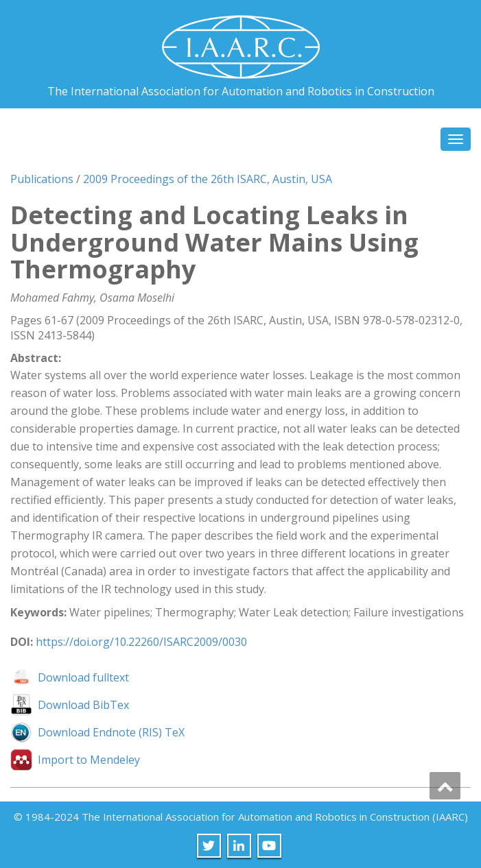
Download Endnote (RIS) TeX (111, 732)
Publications (42, 179)
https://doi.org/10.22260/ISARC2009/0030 (141, 642)
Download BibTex (83, 705)
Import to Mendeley (89, 760)
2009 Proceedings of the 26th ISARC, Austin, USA (208, 179)
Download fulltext (83, 677)
